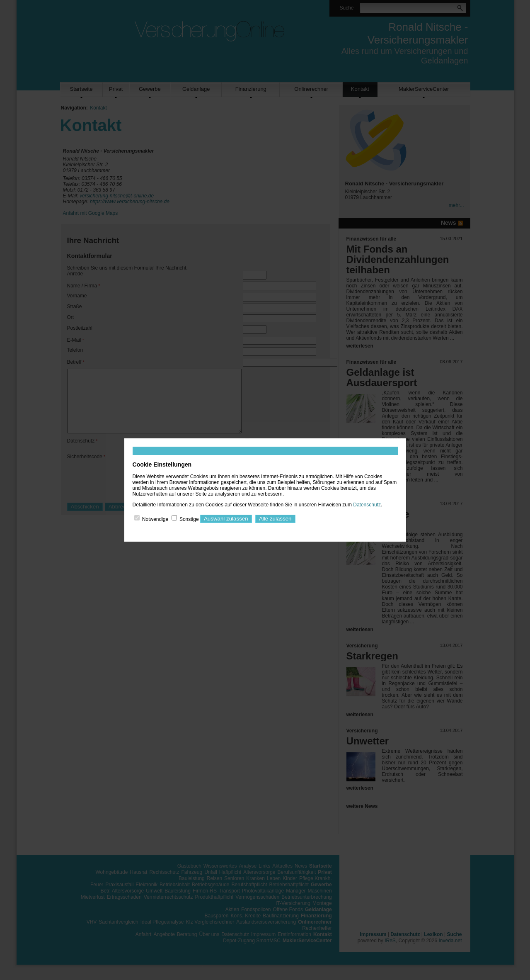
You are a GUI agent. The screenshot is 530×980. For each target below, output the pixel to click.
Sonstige (189, 519)
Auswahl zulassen (226, 519)
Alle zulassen (275, 519)
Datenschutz (367, 505)
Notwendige (155, 519)
